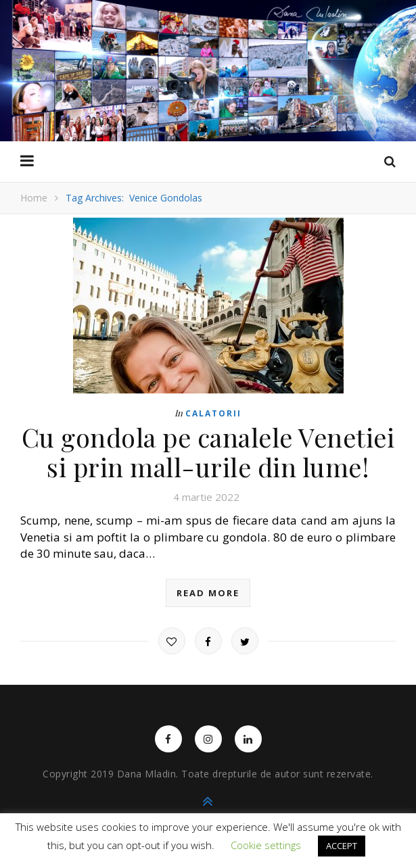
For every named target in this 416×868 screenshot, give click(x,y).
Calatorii (213, 413)
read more (208, 593)
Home (34, 198)
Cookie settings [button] (266, 845)
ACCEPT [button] (342, 846)
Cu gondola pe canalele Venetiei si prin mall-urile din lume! (208, 452)
